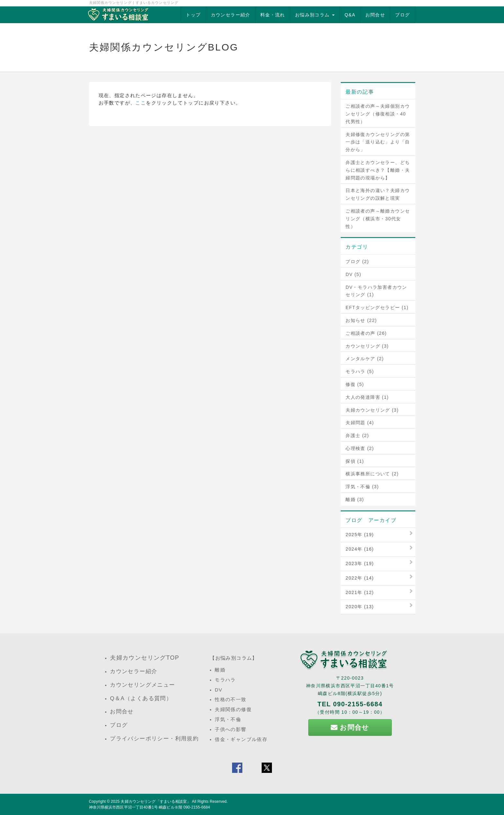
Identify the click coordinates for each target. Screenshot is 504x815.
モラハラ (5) (360, 371)
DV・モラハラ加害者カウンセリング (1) (376, 291)
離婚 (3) (355, 499)
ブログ (402, 15)
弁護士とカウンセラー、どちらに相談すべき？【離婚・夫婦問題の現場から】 (378, 170)
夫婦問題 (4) (360, 423)
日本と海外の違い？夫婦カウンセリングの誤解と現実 (378, 194)
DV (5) (353, 274)
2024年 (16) (360, 549)
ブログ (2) (357, 261)
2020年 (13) (360, 607)
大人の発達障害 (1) (367, 397)
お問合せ (375, 15)
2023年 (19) (360, 563)
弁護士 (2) (357, 435)
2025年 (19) (360, 535)
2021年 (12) (360, 592)
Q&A (350, 15)
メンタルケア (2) (365, 359)
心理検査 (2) (360, 448)
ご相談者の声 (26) (366, 333)
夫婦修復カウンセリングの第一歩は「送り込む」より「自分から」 (378, 142)
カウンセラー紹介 (231, 15)
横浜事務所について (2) (372, 474)
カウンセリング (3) (367, 346)
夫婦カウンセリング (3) (372, 410)
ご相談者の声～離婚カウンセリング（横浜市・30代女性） (378, 219)
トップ (193, 15)
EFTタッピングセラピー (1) (377, 307)
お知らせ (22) (361, 320)
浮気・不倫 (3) (362, 487)
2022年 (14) (360, 578)
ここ (141, 103)
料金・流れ (273, 15)
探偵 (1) (355, 461)
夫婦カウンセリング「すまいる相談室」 (156, 801)
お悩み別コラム (315, 15)
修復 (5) (355, 384)
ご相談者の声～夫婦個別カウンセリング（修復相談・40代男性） (378, 114)
